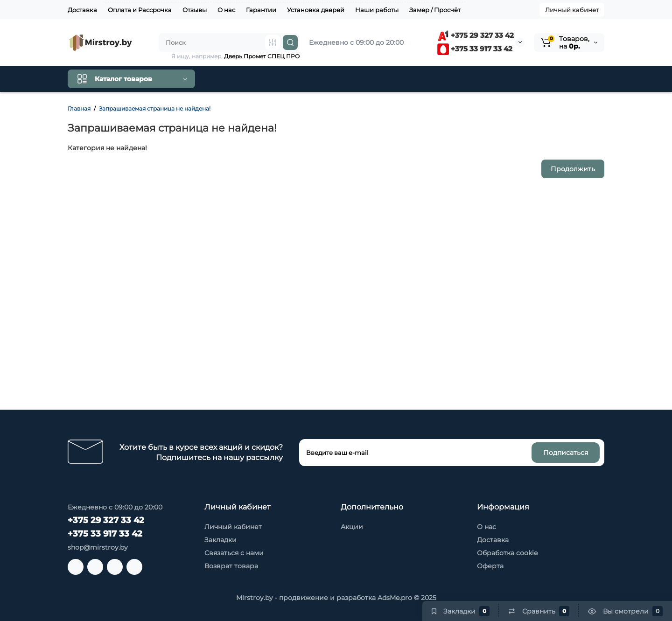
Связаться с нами (234, 553)
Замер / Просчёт (435, 10)
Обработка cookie (507, 553)
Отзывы (195, 10)
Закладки (220, 540)
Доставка (82, 10)
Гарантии (261, 10)
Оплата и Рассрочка (140, 10)
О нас (226, 10)
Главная (79, 108)
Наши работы (377, 10)
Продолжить (573, 169)
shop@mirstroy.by (98, 547)
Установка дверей (316, 10)
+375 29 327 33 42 (476, 35)
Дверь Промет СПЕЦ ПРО (262, 56)
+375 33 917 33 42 (475, 49)
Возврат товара (231, 566)
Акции (352, 527)
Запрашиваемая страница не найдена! (155, 108)
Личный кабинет (572, 10)
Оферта (490, 566)
